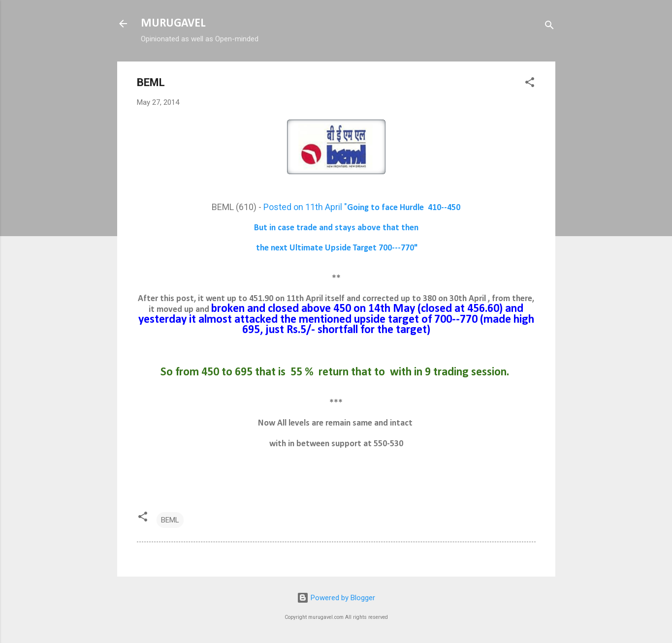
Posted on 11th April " (362, 207)
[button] (530, 84)
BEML (170, 520)
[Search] (549, 27)
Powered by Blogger (336, 598)
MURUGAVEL (173, 24)
